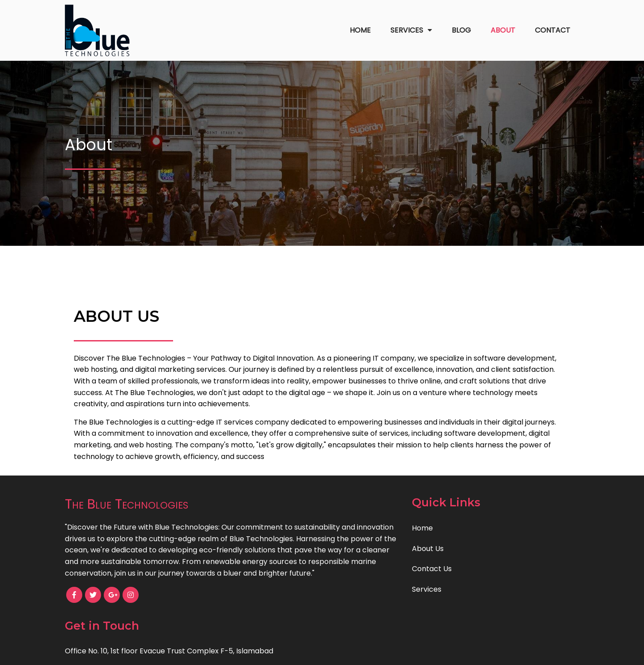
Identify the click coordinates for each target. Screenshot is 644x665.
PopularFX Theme (377, 652)
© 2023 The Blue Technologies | (291, 652)
